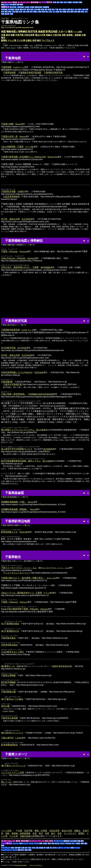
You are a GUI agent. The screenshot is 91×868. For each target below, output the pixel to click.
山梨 (83, 10)
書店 (49, 844)
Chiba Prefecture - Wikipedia (13, 258)
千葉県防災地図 (8, 191)
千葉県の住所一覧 (9, 136)
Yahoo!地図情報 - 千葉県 (12, 147)
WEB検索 (13, 5)
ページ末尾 (78, 32)
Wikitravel (24, 602)
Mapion (18, 124)
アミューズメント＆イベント (17, 573)
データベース (58, 842)
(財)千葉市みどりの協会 (12, 700)
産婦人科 (30, 837)
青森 (21, 10)
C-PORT (19, 739)
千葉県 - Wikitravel (9, 602)
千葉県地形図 (9, 73)
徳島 (58, 12)
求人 (74, 844)
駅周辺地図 (52, 32)
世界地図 (4, 10)
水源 (84, 35)
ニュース (16, 844)
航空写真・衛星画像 (17, 7)
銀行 (39, 40)
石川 (76, 10)
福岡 (72, 12)
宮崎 (3, 14)
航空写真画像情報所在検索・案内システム (21, 461)
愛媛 (65, 12)
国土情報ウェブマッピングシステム (18, 430)
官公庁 (63, 844)
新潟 (69, 10)
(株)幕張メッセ (8, 667)
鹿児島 (7, 14)
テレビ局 (12, 40)
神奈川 (65, 10)
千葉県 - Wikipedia (9, 251)
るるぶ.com (51, 578)
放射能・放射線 (74, 35)
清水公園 (5, 707)
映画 (53, 844)
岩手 (25, 10)
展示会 (57, 844)
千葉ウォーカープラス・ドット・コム (19, 568)
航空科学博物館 (8, 683)
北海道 (17, 10)
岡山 (47, 12)
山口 (54, 12)
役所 (34, 40)
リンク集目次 (7, 844)
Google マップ (19, 67)
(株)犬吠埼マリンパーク (12, 733)
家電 (72, 849)
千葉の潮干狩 (7, 738)
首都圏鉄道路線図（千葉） (14, 502)
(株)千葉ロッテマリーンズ (13, 766)
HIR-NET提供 (5, 18)
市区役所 (75, 2)
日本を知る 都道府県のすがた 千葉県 (20, 267)
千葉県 (54, 667)
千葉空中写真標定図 (13, 384)
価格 (26, 851)
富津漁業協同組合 (9, 745)
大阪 (24, 12)
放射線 (41, 849)
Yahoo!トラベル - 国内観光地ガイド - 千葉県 (21, 593)
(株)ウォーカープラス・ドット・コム (54, 568)
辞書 (18, 5)
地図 (3, 32)
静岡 (6, 12)
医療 (82, 844)
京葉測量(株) (7, 382)
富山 (72, 10)
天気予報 (19, 35)
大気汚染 (57, 35)
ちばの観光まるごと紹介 (13, 652)
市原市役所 (39, 372)
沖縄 (11, 14)
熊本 (83, 12)
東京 (60, 10)
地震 (13, 35)
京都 (20, 12)
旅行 (58, 2)
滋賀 (17, 12)
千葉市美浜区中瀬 (64, 667)
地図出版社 (39, 7)
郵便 (3, 846)
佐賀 (75, 12)
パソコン (77, 849)
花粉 (64, 35)
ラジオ (36, 844)
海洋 (3, 38)
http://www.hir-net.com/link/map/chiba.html (17, 27)
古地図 (32, 7)
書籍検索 (66, 842)
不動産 (69, 2)
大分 (86, 12)
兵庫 (28, 12)
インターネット (7, 851)
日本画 (51, 842)
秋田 (32, 10)
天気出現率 (29, 35)
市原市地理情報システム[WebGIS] (17, 372)
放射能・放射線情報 (21, 834)
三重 (13, 12)
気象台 (49, 35)
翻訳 (22, 5)
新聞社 (4, 40)
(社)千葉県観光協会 (10, 624)
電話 (86, 844)
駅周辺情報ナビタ (9, 532)
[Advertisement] (29, 56)
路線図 (42, 32)
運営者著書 (34, 2)
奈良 (31, 12)
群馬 (50, 10)
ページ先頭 (6, 831)
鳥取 (40, 12)
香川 (61, 12)
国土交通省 (41, 430)
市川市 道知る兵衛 (10, 219)
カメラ (15, 851)
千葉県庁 (21, 192)
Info (14, 842)
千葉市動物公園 (8, 692)
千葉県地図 (6, 67)
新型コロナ (5, 5)
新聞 (41, 844)
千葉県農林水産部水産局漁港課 (41, 394)
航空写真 (33, 32)
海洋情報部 (48, 449)
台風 (37, 849)
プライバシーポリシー (36, 866)
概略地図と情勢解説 (17, 32)
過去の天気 (40, 35)
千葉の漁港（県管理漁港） (14, 394)
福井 (80, 10)
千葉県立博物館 (8, 676)
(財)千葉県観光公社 (10, 631)
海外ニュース (24, 844)
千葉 (57, 10)
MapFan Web (53, 157)
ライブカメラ (48, 40)
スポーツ (63, 32)
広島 (50, 12)
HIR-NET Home (7, 2)
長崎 (79, 12)
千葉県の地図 (7, 124)
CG (40, 2)
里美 (46, 842)
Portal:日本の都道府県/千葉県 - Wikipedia (20, 609)
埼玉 (53, 10)
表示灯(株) (24, 532)
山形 (35, 10)
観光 (70, 32)
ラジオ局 (21, 40)
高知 (68, 12)
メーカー (67, 849)
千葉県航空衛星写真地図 (30, 73)
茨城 (42, 10)
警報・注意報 (41, 831)
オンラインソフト (24, 2)
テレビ (31, 844)
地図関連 (46, 7)
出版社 (29, 40)
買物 (81, 2)
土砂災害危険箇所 (11, 197)
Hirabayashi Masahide (21, 866)
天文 (51, 849)
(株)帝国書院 (46, 267)
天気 (65, 2)
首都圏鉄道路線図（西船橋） (15, 509)
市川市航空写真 (8, 348)
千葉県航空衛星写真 (53, 73)
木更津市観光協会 (9, 645)
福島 (39, 10)
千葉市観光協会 (8, 638)
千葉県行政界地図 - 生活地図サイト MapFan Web (23, 157)
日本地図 (11, 10)
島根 (43, 12)
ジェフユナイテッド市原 (13, 773)
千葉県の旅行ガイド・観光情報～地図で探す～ (23, 578)
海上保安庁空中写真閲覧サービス (17, 449)
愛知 (10, 12)
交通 (54, 2)
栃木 (46, 10)
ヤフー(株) (30, 147)
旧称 (19, 667)
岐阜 (3, 12)
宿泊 (62, 2)
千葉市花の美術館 (9, 719)
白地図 (27, 7)
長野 (87, 10)
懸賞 (19, 851)
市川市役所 (26, 219)
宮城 (28, 10)
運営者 (15, 2)
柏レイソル (6, 783)
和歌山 (35, 12)
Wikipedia (23, 251)
